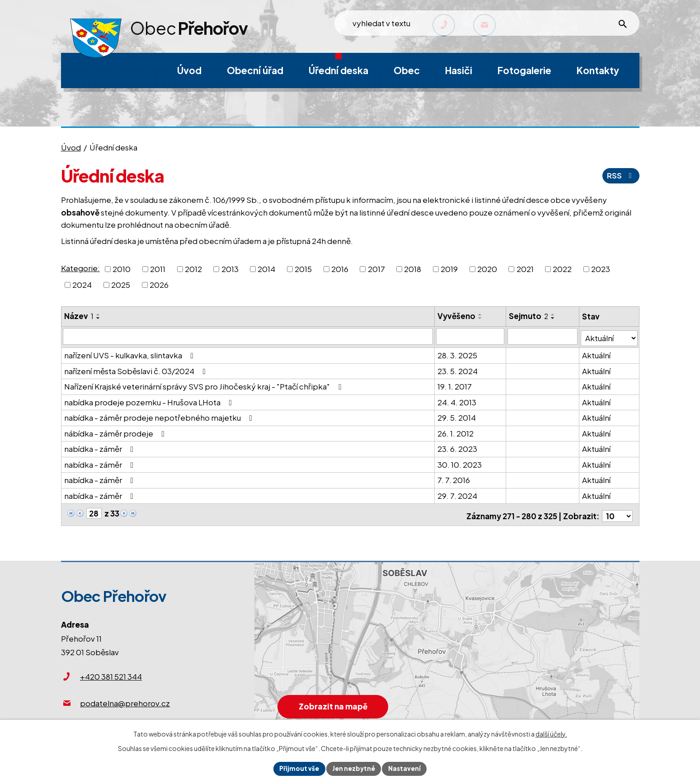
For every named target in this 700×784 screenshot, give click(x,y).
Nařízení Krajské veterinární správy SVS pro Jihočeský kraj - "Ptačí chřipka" (204, 385)
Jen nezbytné (354, 768)
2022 (562, 268)
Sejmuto (529, 316)
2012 (193, 268)
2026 (159, 285)
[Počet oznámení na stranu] (617, 512)
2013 (230, 268)
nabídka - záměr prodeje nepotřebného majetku (160, 416)
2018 (413, 268)
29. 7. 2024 (458, 493)
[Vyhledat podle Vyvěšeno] (471, 336)
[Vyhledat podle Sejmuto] (543, 336)
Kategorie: (80, 268)
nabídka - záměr (101, 447)
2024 (82, 285)
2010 (122, 268)
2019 (449, 268)
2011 (158, 268)
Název (79, 316)
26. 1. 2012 (456, 431)
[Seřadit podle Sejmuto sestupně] (554, 318)
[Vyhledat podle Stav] (609, 336)
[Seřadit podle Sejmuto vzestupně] (554, 315)
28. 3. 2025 (458, 353)
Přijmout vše (298, 768)
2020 (487, 268)
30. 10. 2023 (460, 462)
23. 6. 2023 (458, 447)
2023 (601, 268)
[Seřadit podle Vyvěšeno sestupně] (481, 318)
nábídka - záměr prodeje (116, 431)
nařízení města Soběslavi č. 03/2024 (137, 369)
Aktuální (597, 353)
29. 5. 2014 (457, 416)
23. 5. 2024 (458, 369)
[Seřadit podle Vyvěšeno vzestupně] (481, 315)
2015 (303, 268)
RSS (620, 175)
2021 (525, 268)
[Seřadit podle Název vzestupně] (99, 315)
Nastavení (406, 768)
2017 (376, 268)
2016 (340, 268)
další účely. (551, 733)
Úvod (71, 147)
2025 (121, 285)
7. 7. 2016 (454, 478)
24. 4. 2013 (457, 400)
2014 (266, 268)
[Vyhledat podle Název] (248, 336)
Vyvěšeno (457, 316)
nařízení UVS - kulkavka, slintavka (131, 353)
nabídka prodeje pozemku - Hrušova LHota (150, 400)
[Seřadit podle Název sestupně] (99, 318)
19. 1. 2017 (455, 385)
